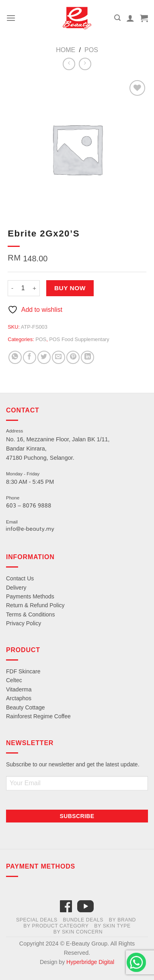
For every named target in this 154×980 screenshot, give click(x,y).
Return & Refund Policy (35, 605)
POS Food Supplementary (79, 339)
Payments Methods (30, 596)
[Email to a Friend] (59, 357)
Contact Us (20, 578)
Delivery (16, 588)
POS (91, 50)
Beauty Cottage (26, 707)
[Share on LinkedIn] (87, 357)
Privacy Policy (24, 623)
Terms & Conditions (30, 614)
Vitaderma (19, 689)
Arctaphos (19, 698)
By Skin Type (112, 926)
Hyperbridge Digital (90, 962)
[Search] (117, 18)
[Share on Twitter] (44, 357)
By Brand (122, 920)
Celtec (14, 680)
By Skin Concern (78, 932)
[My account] (130, 18)
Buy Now (70, 288)
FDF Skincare (23, 671)
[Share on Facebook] (30, 357)
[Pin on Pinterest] (73, 357)
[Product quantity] (23, 288)
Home (66, 50)
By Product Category (56, 926)
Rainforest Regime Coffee (38, 716)
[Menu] (11, 18)
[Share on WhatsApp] (15, 357)
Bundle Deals (83, 920)
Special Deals (37, 920)
